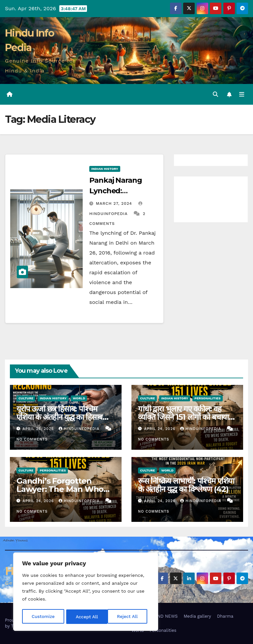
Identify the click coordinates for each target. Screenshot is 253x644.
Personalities (208, 398)
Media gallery (197, 616)
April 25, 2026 (39, 429)
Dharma (225, 616)
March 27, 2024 (115, 203)
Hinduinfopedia (80, 429)
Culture (26, 398)
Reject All (86, 617)
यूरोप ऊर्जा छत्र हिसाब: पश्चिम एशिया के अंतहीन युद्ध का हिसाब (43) (59, 417)
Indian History (105, 169)
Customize (43, 617)
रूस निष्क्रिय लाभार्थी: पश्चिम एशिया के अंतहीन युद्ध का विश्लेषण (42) (186, 485)
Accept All (129, 617)
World (79, 398)
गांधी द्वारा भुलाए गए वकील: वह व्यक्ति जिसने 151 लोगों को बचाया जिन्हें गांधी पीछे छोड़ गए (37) (183, 417)
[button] (215, 94)
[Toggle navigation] (241, 94)
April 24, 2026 (161, 429)
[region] (86, 592)
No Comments (32, 440)
